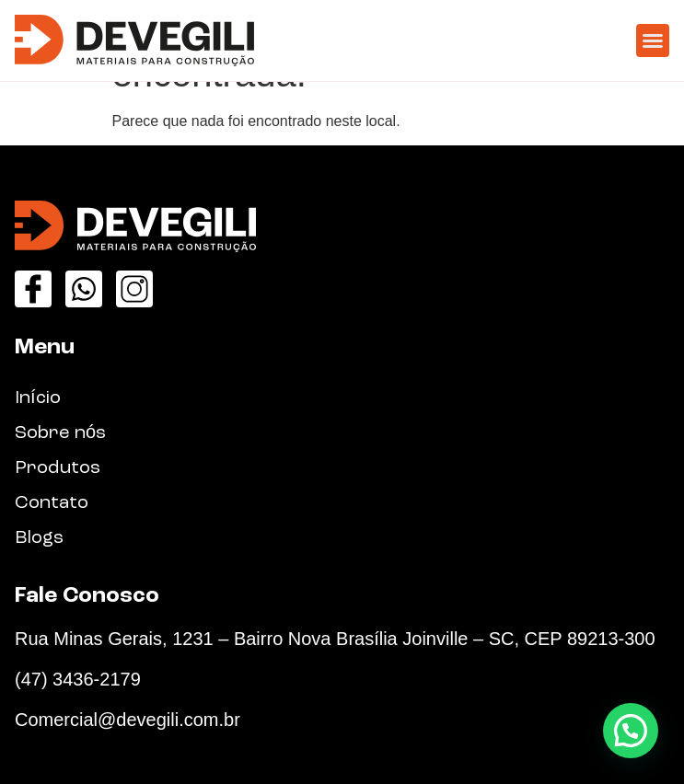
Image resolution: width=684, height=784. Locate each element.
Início (38, 398)
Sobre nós (60, 433)
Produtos (58, 468)
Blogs (39, 538)
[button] (653, 40)
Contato (52, 503)
